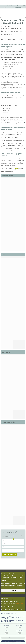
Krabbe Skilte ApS (11, 30)
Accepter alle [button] (19, 641)
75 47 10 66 (16, 168)
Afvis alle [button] (7, 641)
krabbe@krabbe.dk (8, 170)
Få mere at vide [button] (13, 638)
